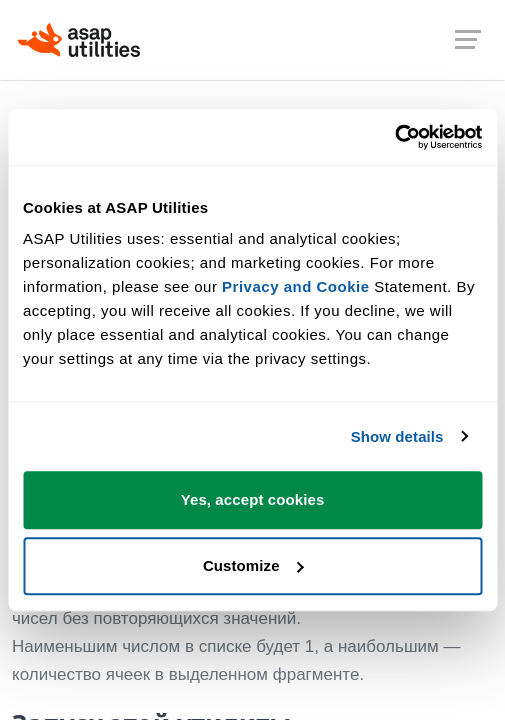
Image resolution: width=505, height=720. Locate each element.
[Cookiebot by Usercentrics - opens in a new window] (394, 137)
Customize (253, 565)
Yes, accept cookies (253, 499)
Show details (397, 436)
